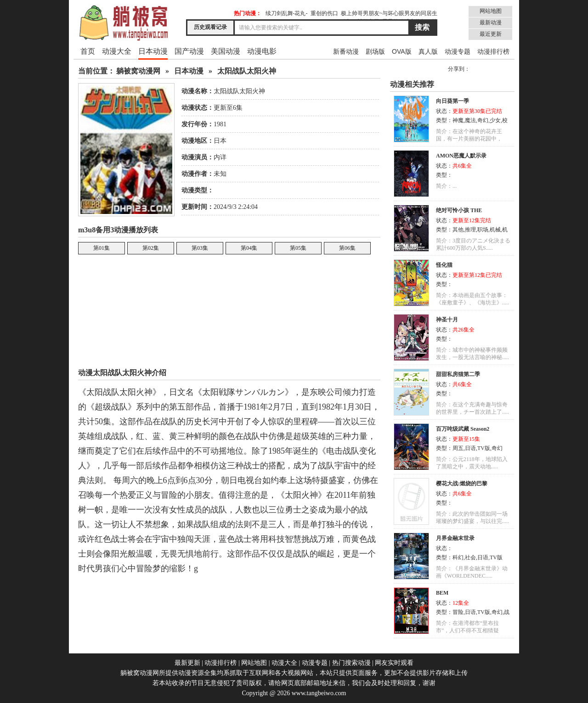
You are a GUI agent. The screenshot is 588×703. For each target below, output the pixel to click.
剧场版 (375, 51)
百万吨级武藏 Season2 (463, 429)
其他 (458, 230)
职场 (483, 230)
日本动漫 (153, 51)
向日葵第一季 (452, 101)
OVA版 (402, 51)
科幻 (458, 557)
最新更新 (187, 663)
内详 (220, 157)
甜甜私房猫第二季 (458, 374)
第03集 (200, 248)
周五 (458, 448)
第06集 (347, 248)
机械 (495, 230)
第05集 (298, 248)
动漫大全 (117, 51)
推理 (470, 230)
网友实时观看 (394, 663)
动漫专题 (458, 51)
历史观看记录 (210, 27)
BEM (442, 593)
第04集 (249, 248)
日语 (470, 448)
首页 (88, 51)
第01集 (102, 248)
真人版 (428, 51)
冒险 (458, 612)
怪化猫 (444, 265)
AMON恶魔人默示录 (461, 156)
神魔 (458, 120)
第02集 (151, 248)
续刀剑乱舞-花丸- (287, 13)
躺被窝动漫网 (138, 71)
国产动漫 (189, 51)
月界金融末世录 (455, 538)
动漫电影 (262, 51)
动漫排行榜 (493, 51)
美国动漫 (226, 51)
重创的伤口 (324, 13)
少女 (495, 120)
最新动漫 (491, 22)
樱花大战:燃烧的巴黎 (462, 484)
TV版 (484, 448)
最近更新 (491, 34)
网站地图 (491, 11)
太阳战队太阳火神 (247, 71)
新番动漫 (346, 51)
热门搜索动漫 (351, 663)
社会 (470, 557)
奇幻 (483, 120)
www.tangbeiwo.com (319, 693)
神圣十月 (447, 320)
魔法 (470, 120)
